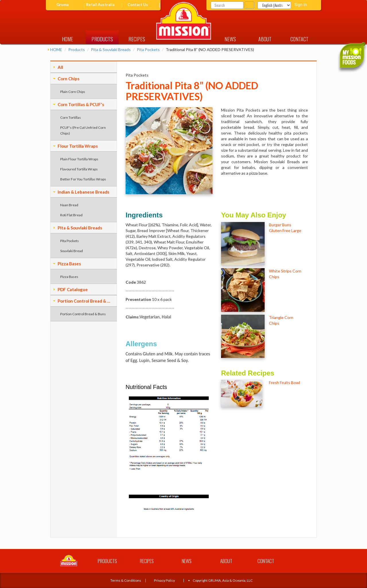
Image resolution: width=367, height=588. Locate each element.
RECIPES (137, 39)
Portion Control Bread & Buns (85, 301)
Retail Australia (100, 5)
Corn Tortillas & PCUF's (81, 104)
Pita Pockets (148, 49)
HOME (68, 39)
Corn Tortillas (71, 117)
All (60, 67)
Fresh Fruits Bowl (284, 382)
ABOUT (265, 39)
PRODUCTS (102, 39)
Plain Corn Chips (73, 92)
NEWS (230, 39)
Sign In (301, 5)
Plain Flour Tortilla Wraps (79, 159)
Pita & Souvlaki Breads (111, 49)
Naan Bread (69, 205)
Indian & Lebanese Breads (83, 192)
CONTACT (299, 39)
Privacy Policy (164, 580)
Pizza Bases (69, 264)
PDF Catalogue (73, 289)
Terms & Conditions (126, 580)
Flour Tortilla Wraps (78, 146)
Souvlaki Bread (72, 251)
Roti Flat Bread (71, 215)
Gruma (63, 5)
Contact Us (138, 5)
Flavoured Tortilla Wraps (79, 169)
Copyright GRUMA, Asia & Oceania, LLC (223, 580)
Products (77, 49)
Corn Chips (69, 79)
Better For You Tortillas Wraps (83, 179)
